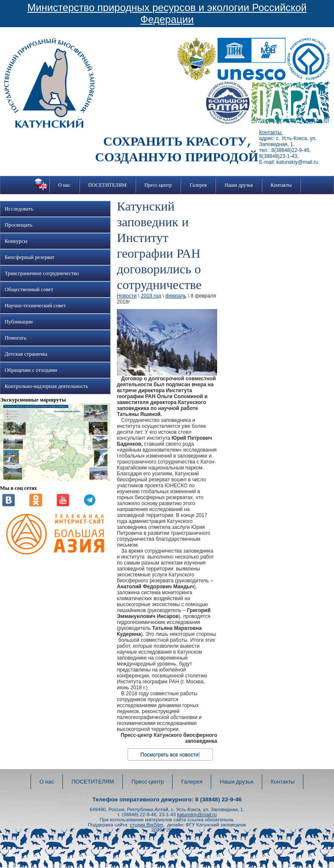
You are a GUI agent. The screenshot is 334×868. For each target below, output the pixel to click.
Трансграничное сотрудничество (42, 273)
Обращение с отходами (31, 370)
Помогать (16, 338)
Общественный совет (29, 289)
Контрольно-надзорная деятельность (47, 386)
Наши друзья (238, 185)
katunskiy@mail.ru (197, 815)
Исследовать (19, 209)
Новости (127, 296)
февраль (176, 296)
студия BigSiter (147, 825)
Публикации (19, 322)
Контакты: (271, 132)
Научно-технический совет (35, 306)
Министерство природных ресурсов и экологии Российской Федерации (167, 13)
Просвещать (18, 225)
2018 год (151, 296)
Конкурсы (16, 241)
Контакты (281, 185)
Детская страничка (26, 354)
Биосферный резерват (30, 257)
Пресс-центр (158, 185)
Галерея (198, 185)
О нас (64, 185)
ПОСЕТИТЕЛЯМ (108, 185)
